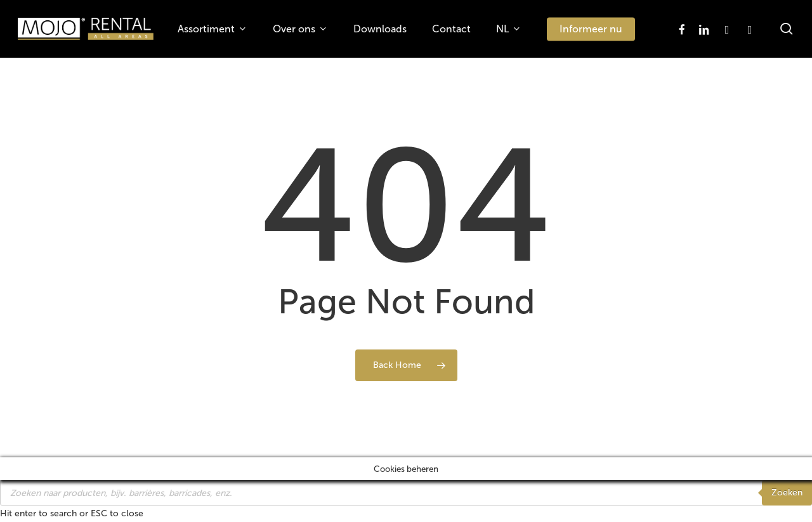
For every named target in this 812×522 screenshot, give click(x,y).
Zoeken (787, 493)
